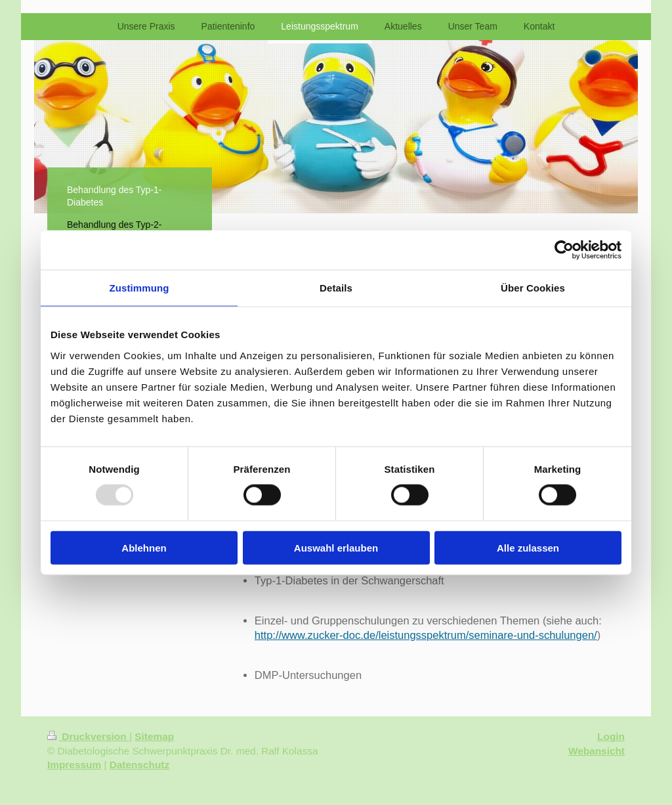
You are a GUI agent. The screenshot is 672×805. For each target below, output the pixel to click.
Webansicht (597, 751)
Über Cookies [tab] (533, 288)
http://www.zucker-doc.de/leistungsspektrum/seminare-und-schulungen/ (426, 635)
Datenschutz (140, 765)
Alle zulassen (528, 547)
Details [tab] (336, 288)
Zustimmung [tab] (139, 288)
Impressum (74, 765)
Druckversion (88, 736)
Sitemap (154, 736)
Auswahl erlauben (336, 547)
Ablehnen (144, 547)
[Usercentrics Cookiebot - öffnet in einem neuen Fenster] (564, 250)
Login (611, 736)
